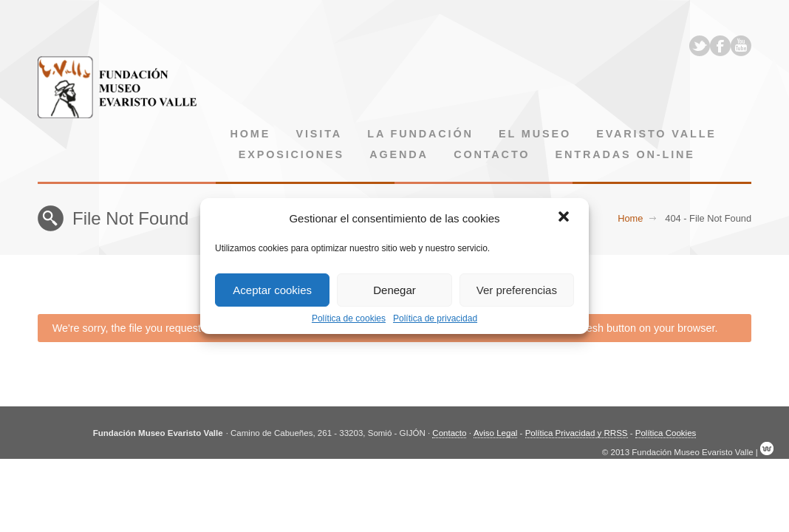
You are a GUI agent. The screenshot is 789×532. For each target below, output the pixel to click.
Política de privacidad (435, 318)
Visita (319, 134)
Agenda (399, 154)
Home (251, 134)
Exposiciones (291, 154)
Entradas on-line (625, 154)
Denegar (394, 290)
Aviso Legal (495, 433)
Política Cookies (666, 433)
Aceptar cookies (272, 290)
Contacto (492, 154)
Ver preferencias (517, 290)
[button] (565, 218)
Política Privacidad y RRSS (577, 433)
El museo (535, 134)
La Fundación (420, 134)
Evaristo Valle (656, 134)
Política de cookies (349, 318)
